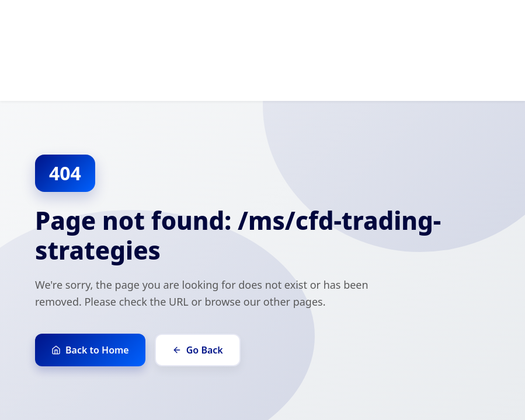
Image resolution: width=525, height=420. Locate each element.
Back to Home (90, 350)
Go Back (198, 350)
